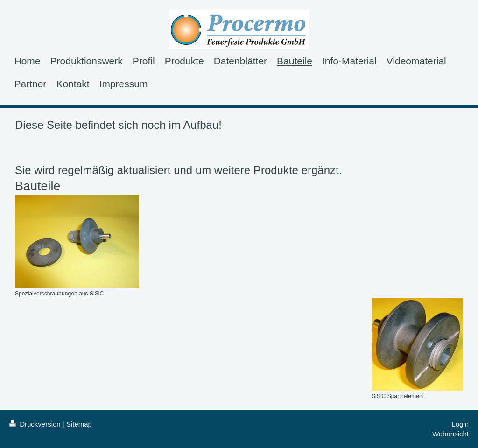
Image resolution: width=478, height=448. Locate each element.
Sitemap (79, 424)
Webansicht (450, 434)
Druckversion (36, 424)
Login (460, 424)
